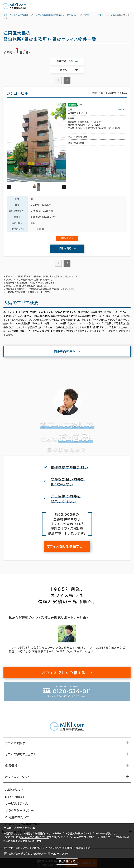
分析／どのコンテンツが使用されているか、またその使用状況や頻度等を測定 (49, 848)
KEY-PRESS (15, 797)
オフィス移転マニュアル (21, 754)
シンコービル (18, 93)
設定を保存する (67, 861)
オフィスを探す (15, 743)
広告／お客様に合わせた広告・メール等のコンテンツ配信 (39, 854)
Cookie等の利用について (35, 837)
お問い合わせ (14, 790)
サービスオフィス (17, 804)
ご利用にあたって (17, 817)
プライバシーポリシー (20, 810)
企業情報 (11, 766)
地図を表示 (122, 109)
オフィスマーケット (18, 777)
